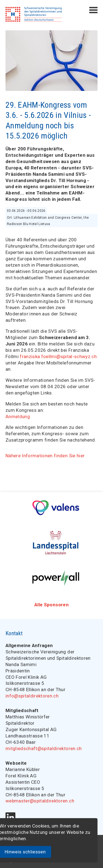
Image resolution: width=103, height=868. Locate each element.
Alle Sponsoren (51, 605)
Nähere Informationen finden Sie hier (45, 456)
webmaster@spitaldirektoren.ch (40, 801)
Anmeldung (18, 417)
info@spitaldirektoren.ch (32, 696)
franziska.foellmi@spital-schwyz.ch (58, 356)
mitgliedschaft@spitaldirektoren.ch (44, 748)
